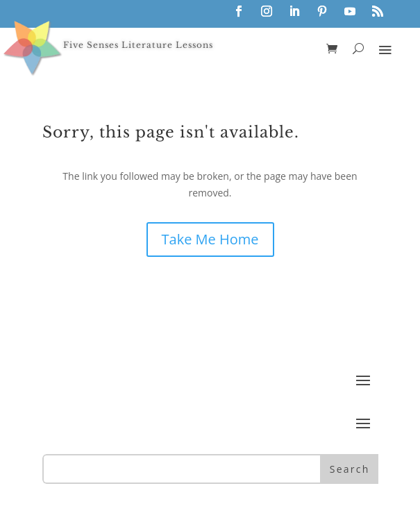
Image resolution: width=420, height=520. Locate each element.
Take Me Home (210, 239)
